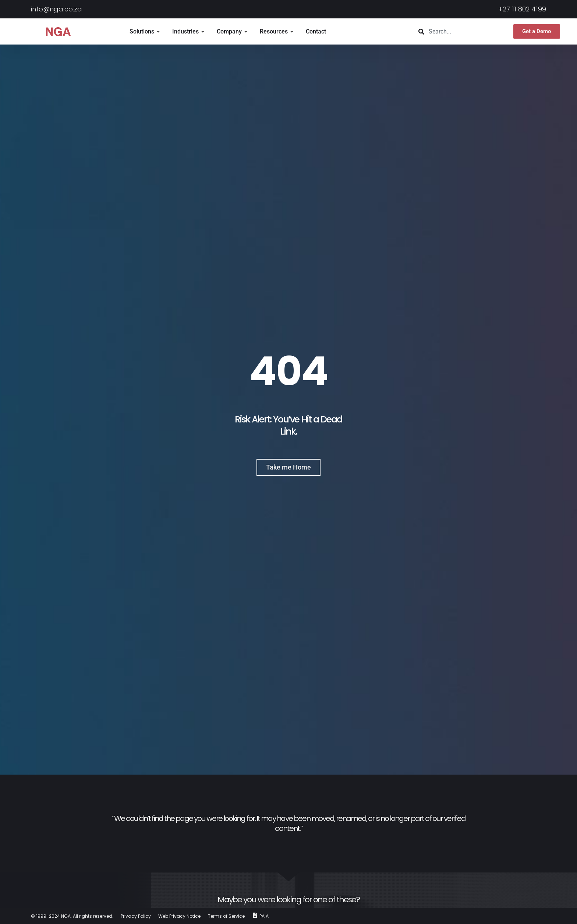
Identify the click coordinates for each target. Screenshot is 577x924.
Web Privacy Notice (179, 916)
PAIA (264, 916)
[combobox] (457, 31)
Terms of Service (226, 916)
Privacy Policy (136, 916)
